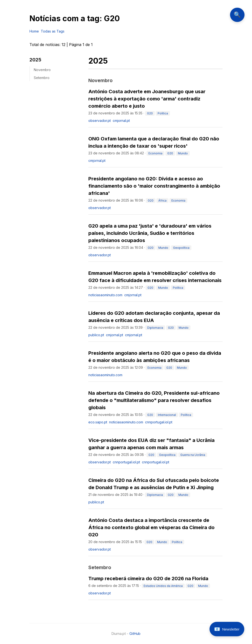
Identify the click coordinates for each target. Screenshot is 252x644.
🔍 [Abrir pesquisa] (237, 15)
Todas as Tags (53, 31)
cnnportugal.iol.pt (159, 422)
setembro (42, 78)
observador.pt (100, 121)
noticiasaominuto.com (105, 295)
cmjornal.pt (121, 121)
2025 (35, 60)
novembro (42, 70)
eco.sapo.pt (98, 422)
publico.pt (96, 335)
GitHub (135, 634)
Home (34, 31)
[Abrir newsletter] (227, 629)
